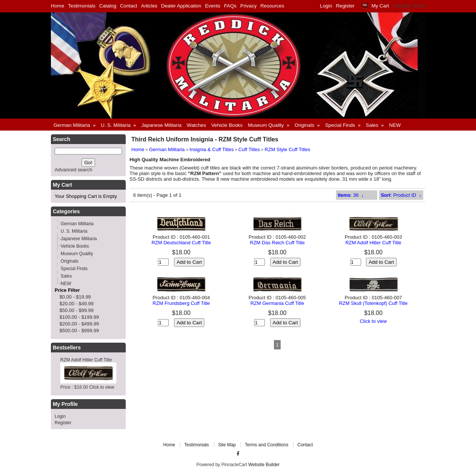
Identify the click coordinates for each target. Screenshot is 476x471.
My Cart (380, 6)
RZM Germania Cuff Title (277, 303)
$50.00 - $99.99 (77, 310)
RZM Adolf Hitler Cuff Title (86, 360)
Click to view (102, 387)
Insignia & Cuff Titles (211, 149)
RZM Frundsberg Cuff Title (181, 303)
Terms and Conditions (266, 445)
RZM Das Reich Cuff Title (277, 243)
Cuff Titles (249, 149)
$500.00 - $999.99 (79, 331)
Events (213, 6)
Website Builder (264, 465)
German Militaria (167, 149)
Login (326, 6)
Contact (129, 6)
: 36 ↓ (351, 195)
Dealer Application (181, 6)
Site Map (227, 445)
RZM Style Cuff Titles (287, 149)
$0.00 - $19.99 (75, 297)
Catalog (108, 6)
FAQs (230, 6)
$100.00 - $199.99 (79, 317)
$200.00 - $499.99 (79, 324)
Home (58, 6)
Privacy (248, 6)
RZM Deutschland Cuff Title (181, 243)
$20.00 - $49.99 (77, 304)
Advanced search (73, 170)
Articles (149, 6)
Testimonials (82, 6)
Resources (272, 6)
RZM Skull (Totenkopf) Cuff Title (373, 303)
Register (345, 6)
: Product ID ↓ (401, 195)
